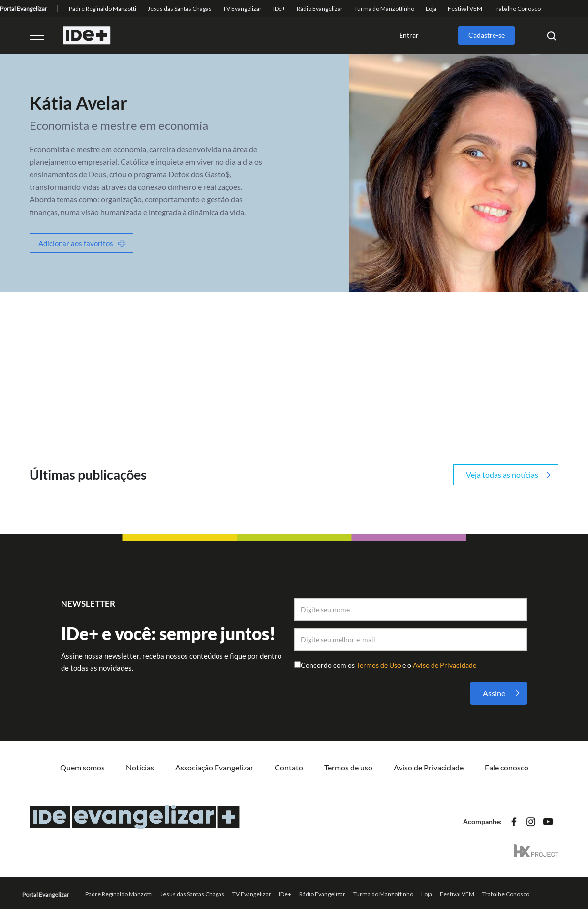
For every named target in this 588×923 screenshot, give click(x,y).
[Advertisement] (294, 366)
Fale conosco (507, 767)
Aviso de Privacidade (445, 665)
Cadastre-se (487, 35)
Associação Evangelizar (214, 767)
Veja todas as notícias (502, 475)
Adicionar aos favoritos (76, 243)
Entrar (409, 35)
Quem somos (82, 767)
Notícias (140, 767)
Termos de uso (348, 767)
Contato (289, 767)
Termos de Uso (379, 665)
